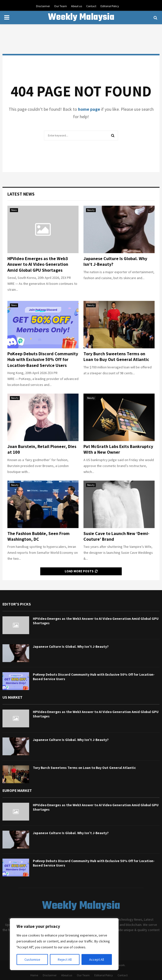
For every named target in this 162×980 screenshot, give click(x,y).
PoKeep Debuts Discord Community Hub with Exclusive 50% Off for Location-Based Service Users (43, 359)
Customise (32, 959)
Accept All (97, 959)
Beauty (91, 210)
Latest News (21, 194)
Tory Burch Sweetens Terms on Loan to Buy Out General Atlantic (116, 356)
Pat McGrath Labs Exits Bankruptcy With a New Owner (118, 449)
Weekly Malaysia (81, 18)
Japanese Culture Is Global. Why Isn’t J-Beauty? (71, 646)
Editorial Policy (110, 6)
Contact (91, 6)
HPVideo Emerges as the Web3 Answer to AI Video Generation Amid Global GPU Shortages (38, 264)
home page (89, 109)
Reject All (65, 959)
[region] (64, 944)
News (14, 210)
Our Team (61, 6)
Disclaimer (43, 6)
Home (34, 975)
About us (77, 6)
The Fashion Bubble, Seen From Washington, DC (39, 536)
